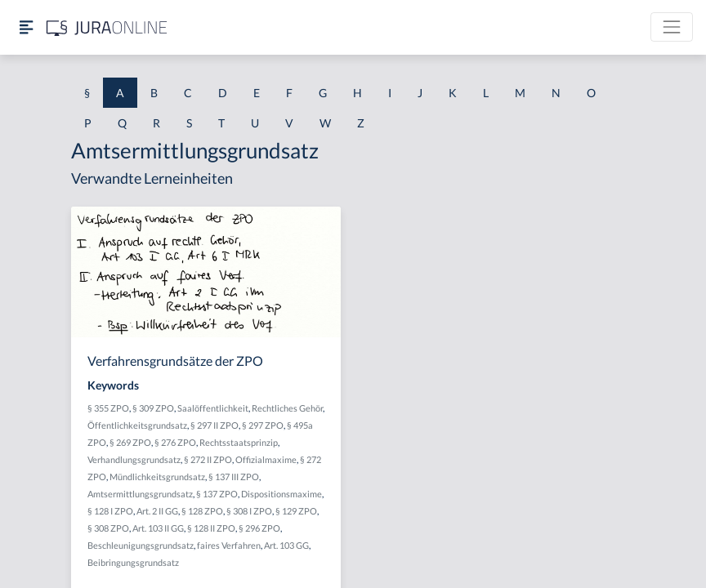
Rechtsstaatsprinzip (239, 442)
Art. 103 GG (286, 545)
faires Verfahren (229, 545)
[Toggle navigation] (672, 27)
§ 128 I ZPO (110, 511)
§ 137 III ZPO (234, 477)
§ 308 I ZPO (249, 511)
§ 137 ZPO (217, 494)
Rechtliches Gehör (287, 408)
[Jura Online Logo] (107, 27)
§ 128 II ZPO (211, 528)
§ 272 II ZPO (208, 459)
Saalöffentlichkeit (213, 408)
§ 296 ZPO (259, 528)
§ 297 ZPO (263, 425)
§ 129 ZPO (296, 511)
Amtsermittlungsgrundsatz (140, 494)
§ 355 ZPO (108, 408)
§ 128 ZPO (202, 511)
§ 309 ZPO (153, 408)
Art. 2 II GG (157, 511)
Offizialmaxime (266, 459)
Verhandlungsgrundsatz (134, 459)
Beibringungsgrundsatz (133, 562)
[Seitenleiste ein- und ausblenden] (26, 27)
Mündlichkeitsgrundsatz (157, 477)
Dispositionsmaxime (282, 494)
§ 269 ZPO (130, 442)
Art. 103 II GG (158, 528)
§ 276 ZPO (175, 442)
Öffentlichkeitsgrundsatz (137, 425)
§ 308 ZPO (108, 528)
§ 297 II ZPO (214, 425)
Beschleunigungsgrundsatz (141, 545)
